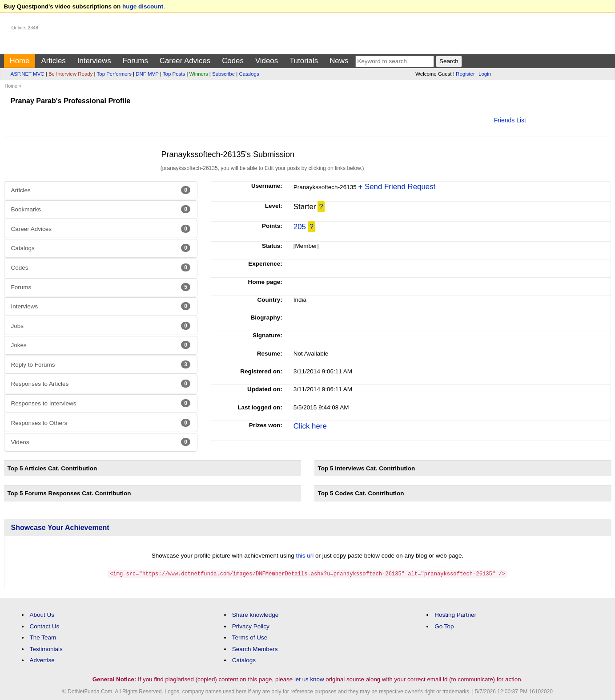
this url (305, 556)
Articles (53, 61)
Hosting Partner (455, 614)
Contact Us (45, 626)
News (339, 61)
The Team (43, 637)
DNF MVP (147, 74)
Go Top (444, 626)
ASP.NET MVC (28, 74)
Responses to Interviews (101, 403)
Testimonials (46, 649)
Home (20, 61)
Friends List (510, 120)
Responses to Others (101, 423)
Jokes (101, 345)
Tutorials (304, 61)
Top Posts (174, 74)
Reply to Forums (101, 364)
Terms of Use (250, 637)
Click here (310, 426)
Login (485, 74)
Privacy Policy (251, 626)
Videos (267, 61)
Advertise (42, 660)
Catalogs (249, 74)
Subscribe (223, 74)
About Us (42, 614)
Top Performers (114, 74)
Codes (233, 61)
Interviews (94, 61)
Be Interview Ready (70, 74)
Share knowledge (255, 614)
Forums (135, 61)
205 (300, 227)
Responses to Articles (101, 384)
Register (465, 74)
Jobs (101, 326)
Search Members (255, 649)
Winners (199, 74)
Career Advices (185, 61)
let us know (309, 679)
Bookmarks (101, 209)
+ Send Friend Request (397, 187)
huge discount (143, 6)
